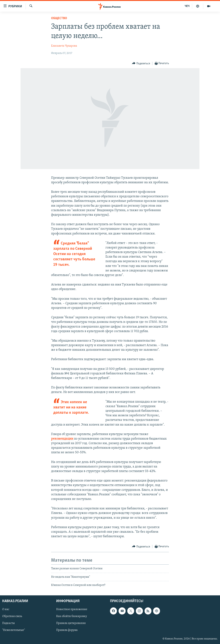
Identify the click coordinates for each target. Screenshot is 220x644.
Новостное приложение (72, 610)
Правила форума (67, 630)
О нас (6, 610)
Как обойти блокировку (72, 616)
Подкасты (8, 623)
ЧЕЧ (187, 6)
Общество (59, 18)
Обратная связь (12, 616)
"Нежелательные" (14, 630)
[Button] (141, 63)
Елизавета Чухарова (64, 46)
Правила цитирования (71, 623)
